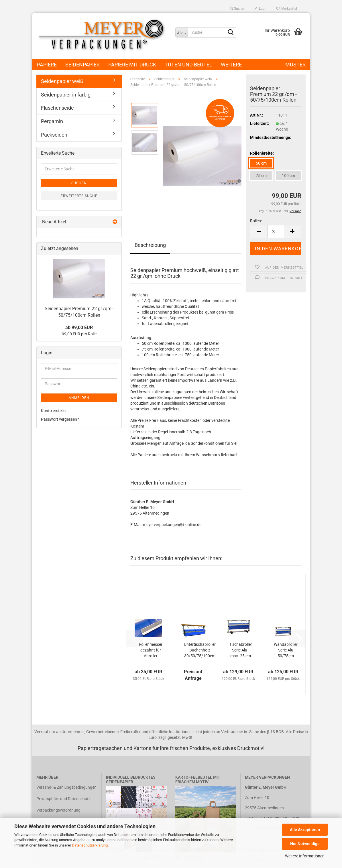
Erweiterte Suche (79, 196)
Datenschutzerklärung (90, 845)
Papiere (47, 65)
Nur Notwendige (305, 844)
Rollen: (256, 221)
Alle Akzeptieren (305, 830)
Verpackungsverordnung (58, 810)
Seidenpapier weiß (62, 81)
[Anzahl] (276, 232)
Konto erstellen (54, 411)
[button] (259, 232)
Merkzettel (287, 9)
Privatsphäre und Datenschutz (63, 799)
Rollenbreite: (262, 153)
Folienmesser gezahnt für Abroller (151, 650)
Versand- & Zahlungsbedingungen (66, 787)
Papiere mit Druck (132, 65)
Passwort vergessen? (60, 419)
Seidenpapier (82, 65)
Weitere (231, 65)
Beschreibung (150, 245)
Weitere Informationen (305, 856)
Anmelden (79, 398)
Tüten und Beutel (188, 65)
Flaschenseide (57, 108)
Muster (295, 65)
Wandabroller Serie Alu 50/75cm (286, 650)
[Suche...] (181, 32)
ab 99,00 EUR (79, 327)
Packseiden (54, 135)
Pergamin (52, 121)
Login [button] (261, 9)
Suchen (79, 183)
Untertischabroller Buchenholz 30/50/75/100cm (200, 650)
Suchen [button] (238, 9)
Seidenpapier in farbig (66, 95)
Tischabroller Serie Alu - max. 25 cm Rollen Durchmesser (241, 650)
